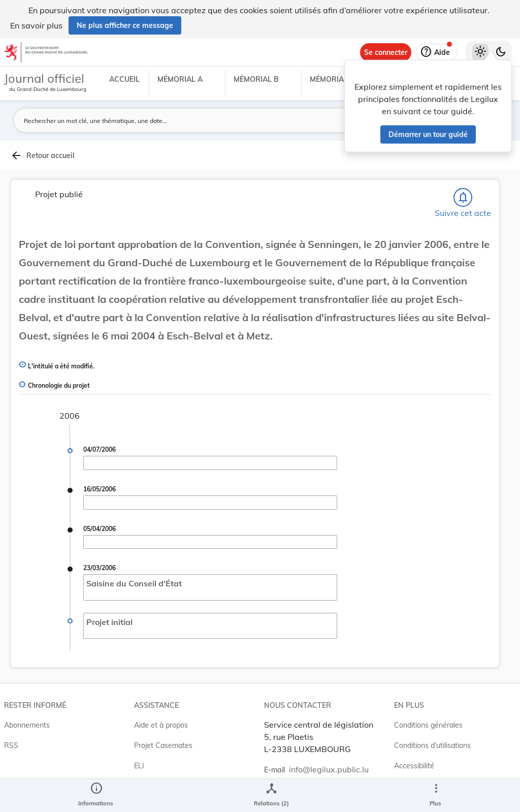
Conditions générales (428, 725)
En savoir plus (36, 25)
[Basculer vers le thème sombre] (501, 52)
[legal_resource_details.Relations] (271, 796)
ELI (139, 766)
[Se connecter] (386, 52)
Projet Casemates (163, 745)
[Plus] (436, 796)
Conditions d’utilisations (432, 745)
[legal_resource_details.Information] (96, 796)
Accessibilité (414, 766)
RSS (11, 745)
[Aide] (436, 52)
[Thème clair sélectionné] (480, 52)
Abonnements (27, 725)
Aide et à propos (161, 725)
